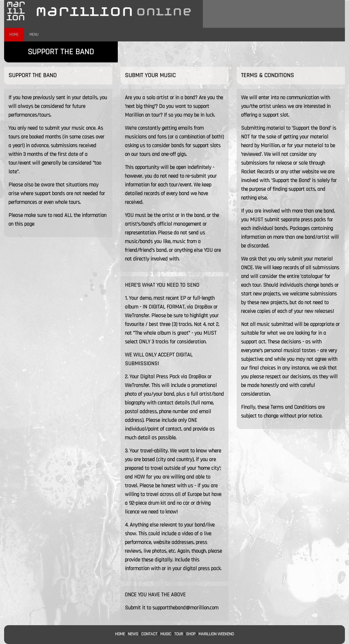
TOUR (179, 634)
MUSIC (166, 634)
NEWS (133, 634)
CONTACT (149, 634)
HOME (14, 34)
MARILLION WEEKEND (216, 634)
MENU (34, 34)
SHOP (191, 634)
